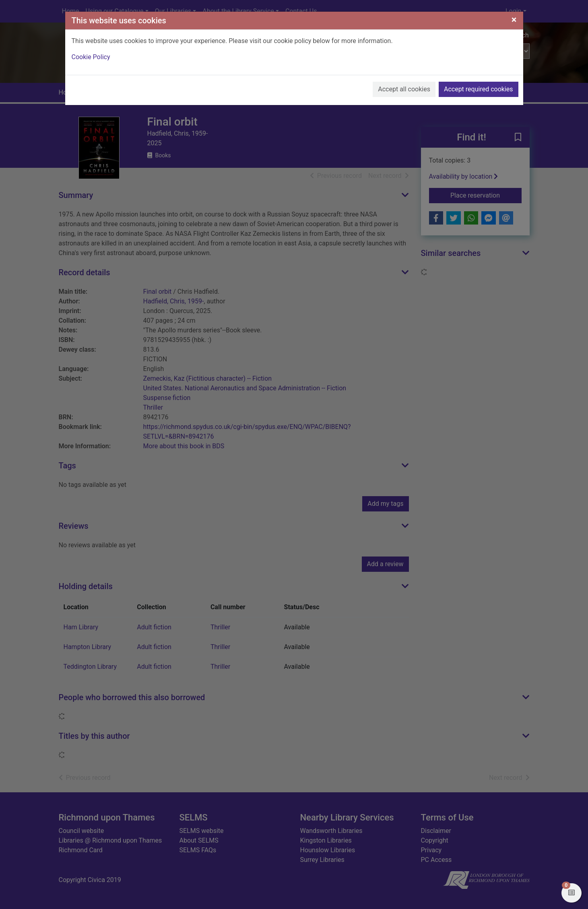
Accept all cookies (404, 89)
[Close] (514, 20)
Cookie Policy (91, 57)
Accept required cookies (479, 89)
